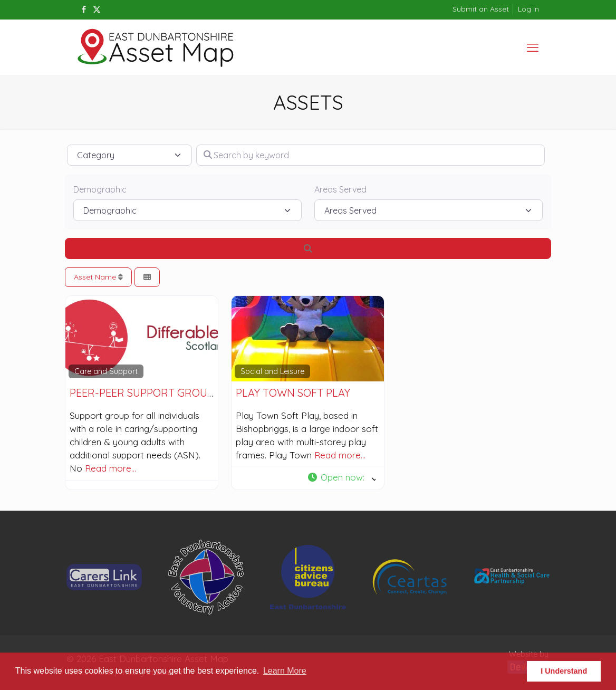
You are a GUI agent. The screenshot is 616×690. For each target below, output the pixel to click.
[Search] (308, 248)
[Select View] (147, 277)
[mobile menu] (533, 47)
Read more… (110, 468)
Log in (528, 9)
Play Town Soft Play (293, 393)
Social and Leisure (272, 371)
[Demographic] (187, 210)
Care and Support (106, 371)
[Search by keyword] (370, 155)
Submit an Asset (481, 9)
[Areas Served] (429, 210)
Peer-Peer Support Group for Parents (178, 393)
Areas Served (340, 189)
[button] (341, 478)
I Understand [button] (564, 671)
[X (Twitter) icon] (97, 9)
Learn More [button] (285, 671)
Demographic (100, 189)
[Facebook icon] (84, 9)
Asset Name (98, 277)
